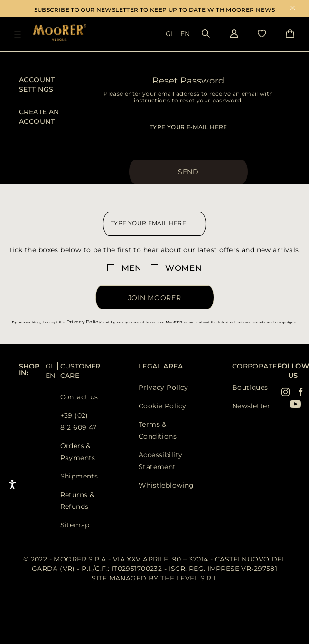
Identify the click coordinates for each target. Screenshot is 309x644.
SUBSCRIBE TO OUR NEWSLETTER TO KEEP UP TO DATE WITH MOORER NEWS (155, 10)
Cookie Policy (162, 406)
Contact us (79, 397)
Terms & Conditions (158, 430)
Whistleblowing (166, 485)
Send (188, 172)
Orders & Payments (78, 452)
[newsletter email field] (154, 224)
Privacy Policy (84, 322)
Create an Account (39, 117)
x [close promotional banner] (293, 9)
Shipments (79, 476)
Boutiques (250, 387)
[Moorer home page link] (60, 33)
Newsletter (251, 406)
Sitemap (75, 525)
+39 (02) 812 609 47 (79, 421)
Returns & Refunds (77, 501)
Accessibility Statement (160, 461)
